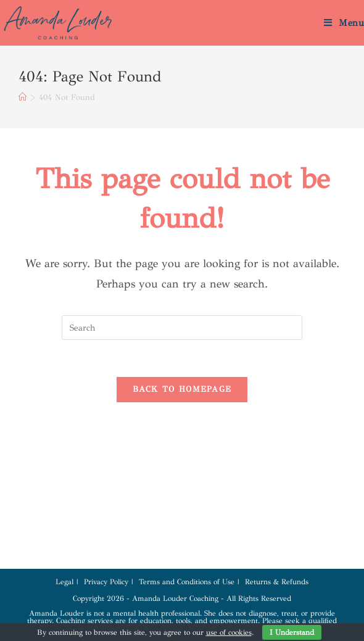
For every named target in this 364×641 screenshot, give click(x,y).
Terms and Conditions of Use (187, 582)
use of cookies (229, 632)
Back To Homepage (182, 389)
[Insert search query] (182, 328)
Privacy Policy (106, 582)
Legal (64, 582)
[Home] (23, 97)
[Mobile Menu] (344, 23)
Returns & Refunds (277, 582)
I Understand (292, 632)
